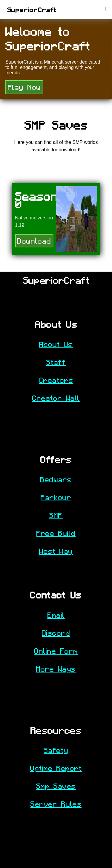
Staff (56, 362)
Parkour (56, 497)
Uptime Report (56, 768)
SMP (56, 515)
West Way (56, 551)
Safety (56, 750)
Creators (56, 380)
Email (56, 615)
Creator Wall (56, 398)
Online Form (56, 651)
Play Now (24, 87)
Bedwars (56, 479)
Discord (56, 633)
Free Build (56, 533)
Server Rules (56, 804)
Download (34, 241)
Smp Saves (56, 786)
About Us (56, 344)
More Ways (56, 669)
